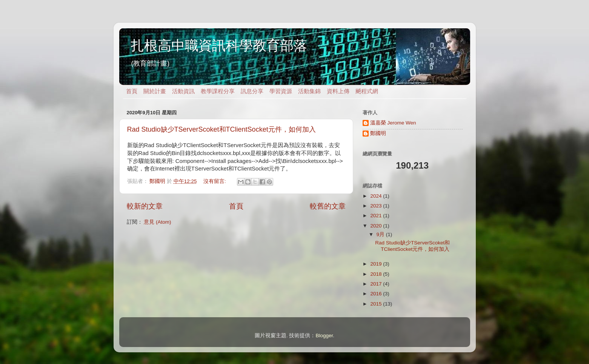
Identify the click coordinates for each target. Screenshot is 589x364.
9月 (381, 234)
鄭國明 (378, 133)
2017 (377, 284)
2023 (377, 206)
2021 (377, 216)
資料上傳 (338, 91)
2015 (377, 304)
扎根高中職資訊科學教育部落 (219, 45)
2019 (377, 264)
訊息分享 (252, 91)
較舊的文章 (328, 206)
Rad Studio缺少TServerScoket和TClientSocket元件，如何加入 (221, 129)
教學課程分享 (218, 91)
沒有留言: (215, 181)
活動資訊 (183, 91)
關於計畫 (155, 91)
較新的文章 (145, 206)
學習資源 (281, 91)
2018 (377, 274)
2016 (377, 294)
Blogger (324, 336)
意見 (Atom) (157, 222)
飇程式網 (367, 91)
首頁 (132, 91)
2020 (377, 226)
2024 (377, 196)
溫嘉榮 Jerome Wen (393, 123)
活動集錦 (309, 91)
